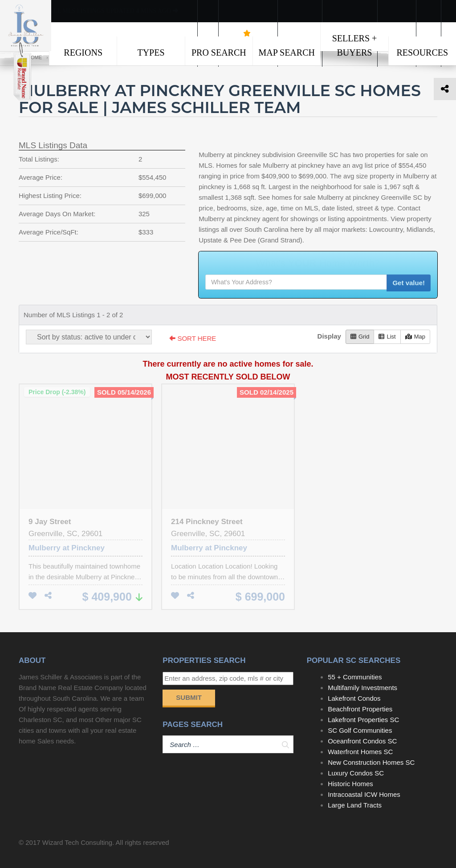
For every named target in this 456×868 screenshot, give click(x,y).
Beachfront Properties (360, 709)
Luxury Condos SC (356, 773)
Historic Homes (350, 784)
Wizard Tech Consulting (77, 842)
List (387, 337)
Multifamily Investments (362, 688)
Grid (360, 337)
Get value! (409, 283)
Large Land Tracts (355, 805)
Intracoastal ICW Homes (364, 794)
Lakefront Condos (354, 698)
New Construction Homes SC (371, 762)
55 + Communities (355, 677)
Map (415, 337)
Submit (189, 697)
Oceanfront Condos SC (362, 741)
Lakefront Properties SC (363, 720)
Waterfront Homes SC (360, 752)
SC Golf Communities (360, 730)
